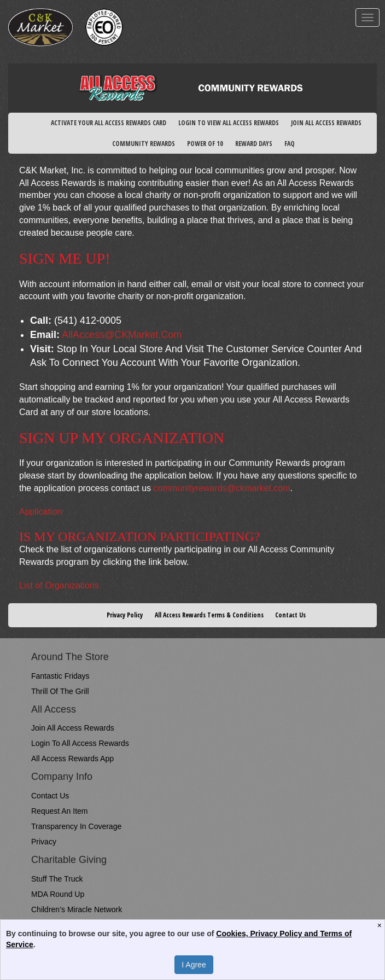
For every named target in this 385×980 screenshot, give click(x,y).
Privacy (44, 842)
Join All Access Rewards (73, 728)
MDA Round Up (58, 894)
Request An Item (60, 811)
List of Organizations (59, 585)
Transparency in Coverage (76, 826)
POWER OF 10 (205, 144)
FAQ (290, 144)
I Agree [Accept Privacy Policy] (194, 965)
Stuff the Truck (57, 879)
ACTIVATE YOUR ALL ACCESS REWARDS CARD (109, 123)
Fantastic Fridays (60, 676)
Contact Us (290, 615)
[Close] (381, 925)
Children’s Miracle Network (77, 909)
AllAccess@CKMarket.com (122, 335)
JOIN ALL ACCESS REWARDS (326, 123)
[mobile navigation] (367, 17)
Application (40, 512)
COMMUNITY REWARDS (144, 144)
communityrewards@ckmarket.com (221, 488)
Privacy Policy (125, 615)
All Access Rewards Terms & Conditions (209, 615)
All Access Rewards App (72, 759)
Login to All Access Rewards (80, 743)
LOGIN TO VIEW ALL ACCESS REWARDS (229, 123)
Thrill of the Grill (60, 691)
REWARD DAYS (254, 144)
